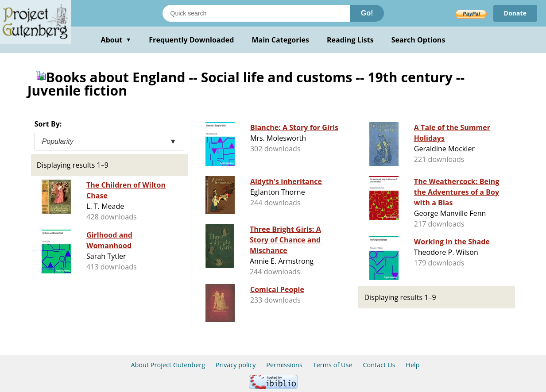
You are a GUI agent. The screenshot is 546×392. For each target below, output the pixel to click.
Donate (515, 13)
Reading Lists (350, 40)
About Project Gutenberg (168, 365)
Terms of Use (333, 365)
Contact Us (379, 365)
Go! (367, 13)
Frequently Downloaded (191, 40)
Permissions (284, 365)
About (116, 40)
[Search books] (256, 13)
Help (412, 365)
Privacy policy (236, 365)
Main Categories (280, 40)
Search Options (418, 40)
